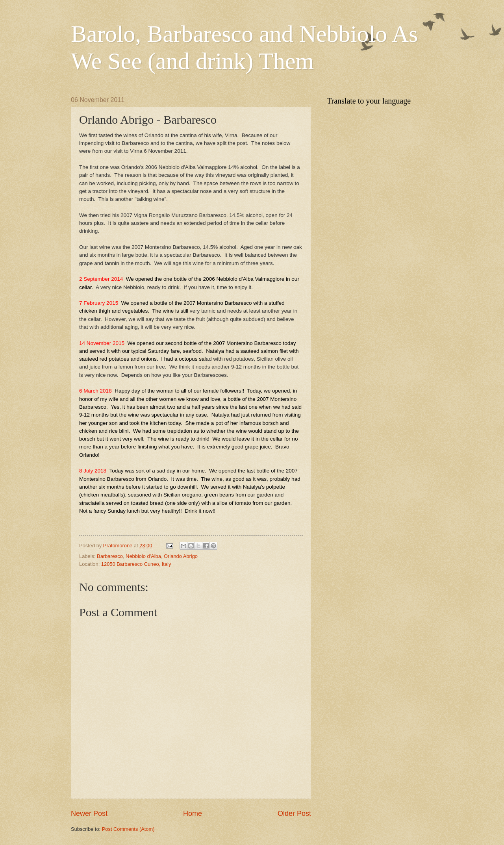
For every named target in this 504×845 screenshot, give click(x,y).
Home (193, 813)
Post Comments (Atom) (128, 829)
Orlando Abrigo (181, 556)
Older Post (294, 813)
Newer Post (89, 813)
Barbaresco (110, 556)
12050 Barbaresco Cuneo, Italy (136, 564)
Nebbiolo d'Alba (143, 556)
